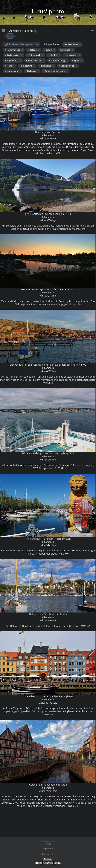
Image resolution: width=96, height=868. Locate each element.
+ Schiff (50, 50)
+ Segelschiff (13, 60)
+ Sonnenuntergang (55, 71)
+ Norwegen (13, 71)
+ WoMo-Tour (72, 45)
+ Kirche (54, 55)
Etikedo (28, 31)
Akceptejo (15, 31)
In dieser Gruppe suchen (24, 44)
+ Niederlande (68, 66)
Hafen (10, 36)
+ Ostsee (34, 50)
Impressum (48, 849)
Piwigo (48, 844)
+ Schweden (72, 55)
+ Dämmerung (58, 60)
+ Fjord (77, 60)
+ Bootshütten (35, 60)
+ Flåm (10, 66)
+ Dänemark (35, 55)
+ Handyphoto (14, 50)
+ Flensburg (27, 66)
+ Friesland (47, 66)
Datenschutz (48, 854)
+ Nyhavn (32, 71)
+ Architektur (14, 55)
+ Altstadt (66, 50)
